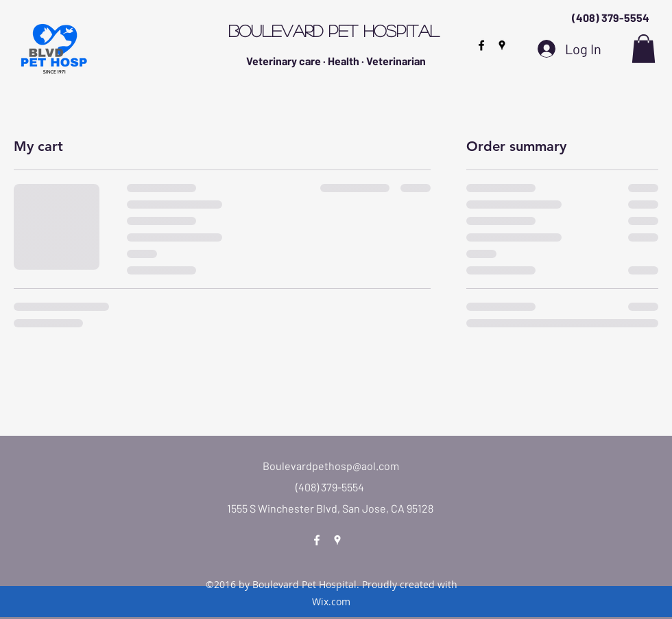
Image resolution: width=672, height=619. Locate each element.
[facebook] (481, 45)
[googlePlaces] (502, 45)
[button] (644, 49)
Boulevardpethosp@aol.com (331, 466)
